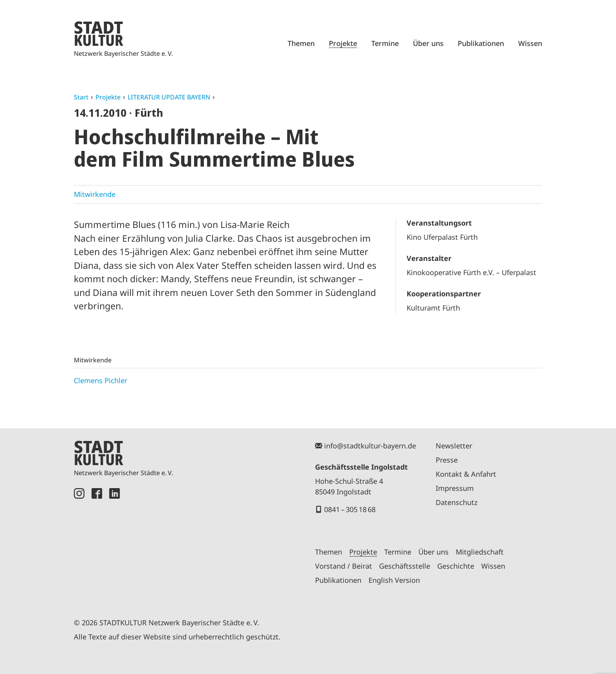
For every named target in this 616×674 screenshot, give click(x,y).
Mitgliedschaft (480, 552)
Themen (301, 43)
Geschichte (456, 566)
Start (81, 97)
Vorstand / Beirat (344, 566)
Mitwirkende (95, 194)
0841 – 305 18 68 (350, 509)
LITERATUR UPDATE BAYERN (169, 97)
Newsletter (454, 446)
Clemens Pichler (101, 380)
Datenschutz (456, 502)
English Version (394, 580)
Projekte (343, 43)
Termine (385, 43)
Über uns (428, 43)
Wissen (530, 43)
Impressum (455, 488)
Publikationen (481, 43)
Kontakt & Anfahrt (466, 474)
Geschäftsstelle (405, 566)
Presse (447, 460)
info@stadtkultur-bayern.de (370, 446)
